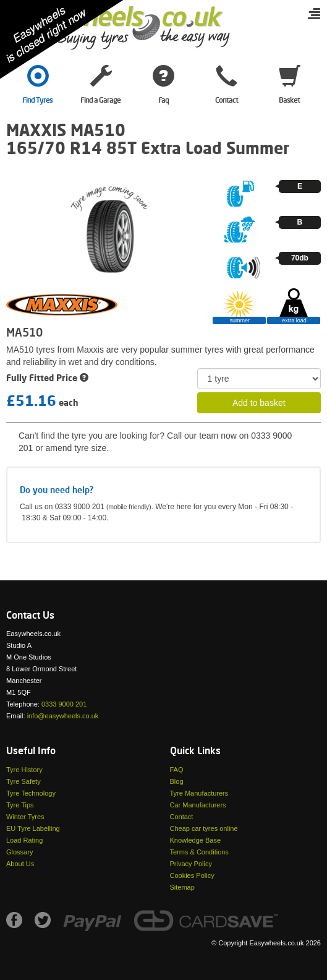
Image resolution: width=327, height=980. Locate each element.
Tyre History (24, 770)
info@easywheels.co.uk (63, 716)
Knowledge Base (196, 840)
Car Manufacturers (198, 805)
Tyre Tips (20, 805)
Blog (177, 781)
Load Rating (24, 840)
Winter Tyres (25, 817)
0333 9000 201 (64, 704)
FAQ (177, 770)
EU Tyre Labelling (33, 828)
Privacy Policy (191, 864)
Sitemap (182, 887)
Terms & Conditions (199, 852)
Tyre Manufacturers (199, 793)
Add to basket (259, 403)
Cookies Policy (192, 875)
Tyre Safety (23, 781)
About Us (20, 864)
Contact (182, 817)
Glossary (19, 852)
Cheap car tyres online (204, 828)
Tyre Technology (31, 793)
